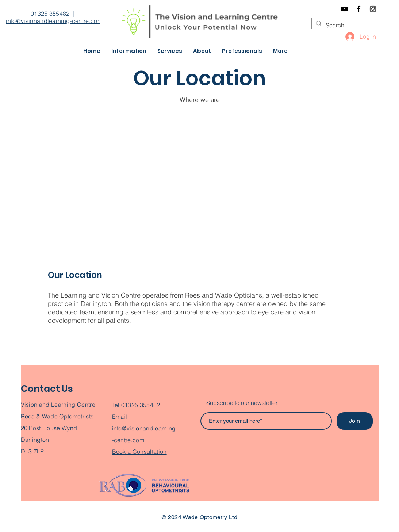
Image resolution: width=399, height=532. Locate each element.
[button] (129, 51)
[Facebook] (359, 9)
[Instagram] (373, 9)
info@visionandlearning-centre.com (54, 21)
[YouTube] (344, 9)
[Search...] (344, 25)
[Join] (355, 421)
